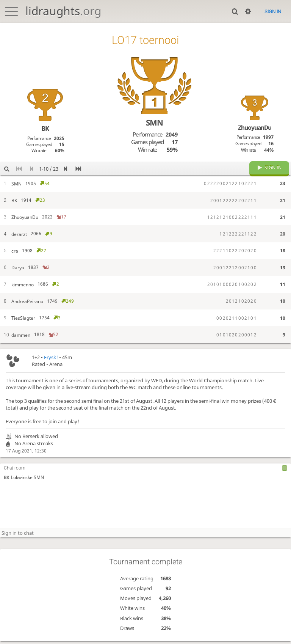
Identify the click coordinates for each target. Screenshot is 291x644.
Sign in (273, 12)
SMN (154, 123)
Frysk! (51, 363)
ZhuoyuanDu (255, 127)
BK (6, 484)
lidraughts (63, 11)
